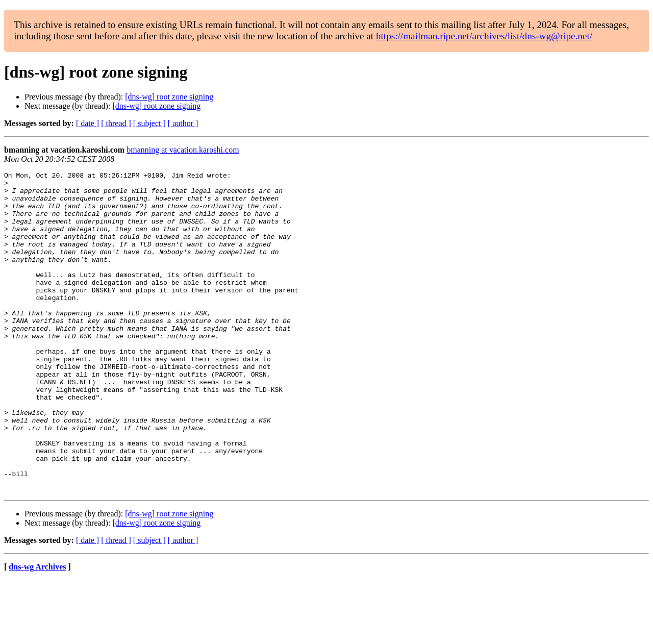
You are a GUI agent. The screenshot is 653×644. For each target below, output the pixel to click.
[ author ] (183, 123)
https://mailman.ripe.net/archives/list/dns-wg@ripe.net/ (484, 36)
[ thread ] (116, 123)
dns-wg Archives (37, 631)
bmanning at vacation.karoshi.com (183, 150)
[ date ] (87, 123)
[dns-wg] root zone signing (169, 97)
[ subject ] (149, 123)
